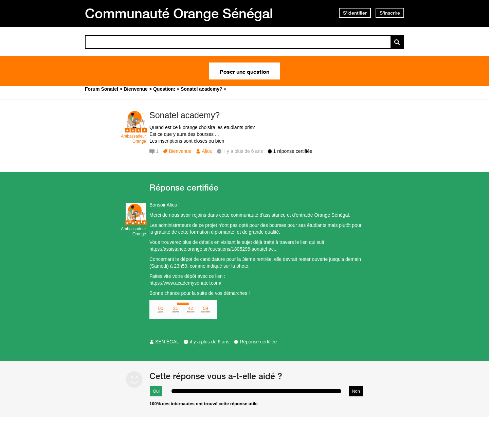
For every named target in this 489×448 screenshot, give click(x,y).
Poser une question (244, 71)
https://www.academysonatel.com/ (185, 283)
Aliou (207, 151)
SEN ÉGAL (167, 342)
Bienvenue (180, 151)
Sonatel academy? (185, 115)
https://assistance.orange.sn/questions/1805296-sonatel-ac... (213, 249)
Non (356, 391)
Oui (156, 391)
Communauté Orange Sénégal (179, 13)
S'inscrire (390, 13)
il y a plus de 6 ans (210, 342)
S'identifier (355, 13)
